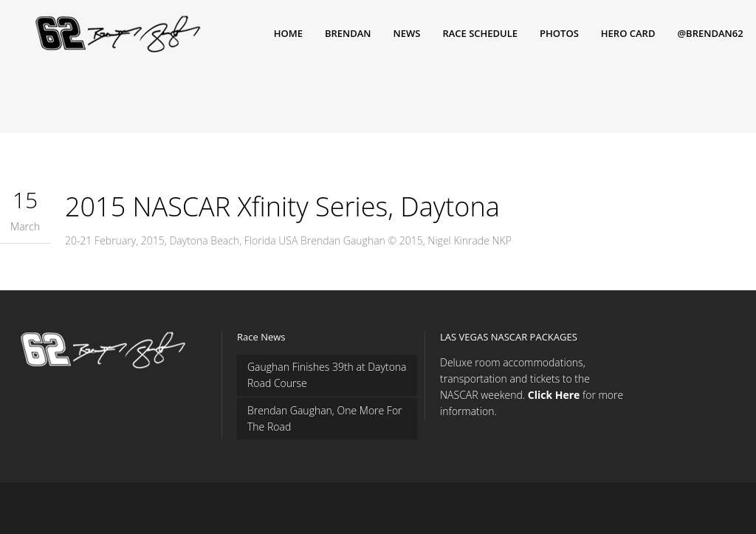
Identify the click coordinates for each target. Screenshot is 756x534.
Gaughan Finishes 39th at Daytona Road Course (327, 375)
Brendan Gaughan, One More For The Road (325, 418)
